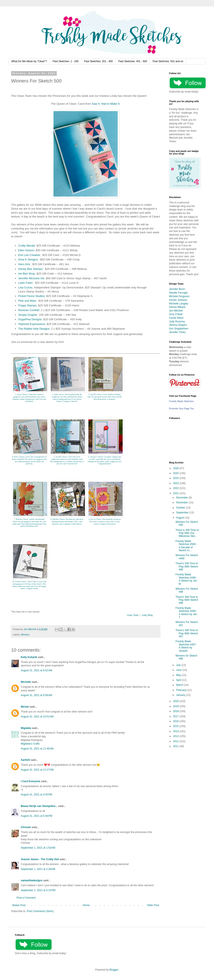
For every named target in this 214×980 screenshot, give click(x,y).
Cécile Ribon (176, 318)
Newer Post (19, 905)
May (179, 675)
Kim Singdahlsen (179, 329)
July (179, 665)
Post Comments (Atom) (40, 911)
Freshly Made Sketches (181, 401)
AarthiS (25, 760)
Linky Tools (133, 615)
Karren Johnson (178, 300)
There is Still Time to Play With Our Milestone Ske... (187, 533)
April (179, 680)
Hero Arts (24, 264)
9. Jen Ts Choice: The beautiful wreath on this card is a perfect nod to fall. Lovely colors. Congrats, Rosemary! (105, 522)
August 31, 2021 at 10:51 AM (37, 717)
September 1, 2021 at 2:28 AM (38, 869)
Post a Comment (26, 898)
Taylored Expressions (32, 324)
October (181, 508)
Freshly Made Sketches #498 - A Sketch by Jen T (186, 613)
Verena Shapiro (178, 325)
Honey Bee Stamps (30, 269)
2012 (176, 741)
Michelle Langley (179, 304)
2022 (176, 488)
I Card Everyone (30, 781)
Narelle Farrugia (178, 293)
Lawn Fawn (25, 283)
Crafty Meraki (27, 246)
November (182, 502)
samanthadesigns (32, 880)
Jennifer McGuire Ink (31, 278)
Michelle (26, 682)
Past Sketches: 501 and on (168, 61)
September (183, 513)
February (182, 690)
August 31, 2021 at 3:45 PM (36, 795)
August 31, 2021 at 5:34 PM (36, 816)
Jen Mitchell (176, 311)
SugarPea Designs (30, 319)
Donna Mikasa (177, 307)
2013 (176, 736)
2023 (176, 483)
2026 (176, 468)
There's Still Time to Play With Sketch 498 (187, 600)
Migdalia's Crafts (30, 744)
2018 (176, 711)
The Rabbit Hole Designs (34, 329)
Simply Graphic (28, 315)
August (181, 518)
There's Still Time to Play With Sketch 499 (187, 566)
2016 (176, 721)
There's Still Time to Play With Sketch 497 (187, 633)
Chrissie (26, 827)
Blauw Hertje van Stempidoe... (39, 806)
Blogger (114, 970)
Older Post (153, 905)
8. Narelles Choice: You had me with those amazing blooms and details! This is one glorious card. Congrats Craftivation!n (67, 522)
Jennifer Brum (177, 289)
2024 (176, 478)
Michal (25, 707)
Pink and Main (27, 301)
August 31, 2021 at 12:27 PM (37, 770)
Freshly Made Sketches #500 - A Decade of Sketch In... (186, 546)
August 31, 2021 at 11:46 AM (37, 749)
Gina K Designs (28, 259)
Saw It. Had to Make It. (106, 104)
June (179, 670)
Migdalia (26, 728)
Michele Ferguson (179, 296)
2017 (176, 716)
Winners (25, 635)
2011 (176, 746)
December (182, 498)
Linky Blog (147, 615)
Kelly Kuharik (29, 657)
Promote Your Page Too (181, 408)
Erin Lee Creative (29, 255)
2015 (176, 726)
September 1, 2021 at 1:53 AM (38, 848)
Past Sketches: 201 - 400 (98, 61)
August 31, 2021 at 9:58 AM (36, 695)
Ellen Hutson (26, 250)
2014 (176, 731)
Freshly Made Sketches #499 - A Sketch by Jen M (186, 579)
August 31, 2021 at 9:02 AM (36, 670)
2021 (176, 493)
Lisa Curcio (25, 287)
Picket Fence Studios (31, 296)
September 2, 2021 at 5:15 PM (38, 890)
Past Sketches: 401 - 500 (133, 61)
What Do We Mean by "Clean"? (29, 61)
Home (86, 905)
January (181, 695)
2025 (176, 473)
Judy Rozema (177, 322)
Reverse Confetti (29, 310)
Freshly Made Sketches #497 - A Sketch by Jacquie (186, 646)
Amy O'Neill (176, 314)
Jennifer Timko (177, 332)
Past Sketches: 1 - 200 (66, 61)
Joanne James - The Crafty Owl (40, 859)
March (180, 685)
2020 (176, 701)
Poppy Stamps (27, 305)
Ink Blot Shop (27, 274)
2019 (176, 706)
